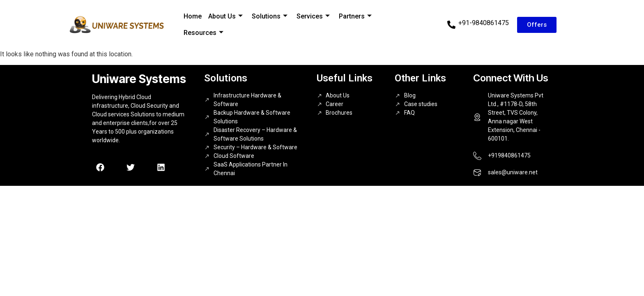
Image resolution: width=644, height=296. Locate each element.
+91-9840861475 (484, 23)
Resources (204, 33)
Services (313, 16)
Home (193, 16)
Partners (355, 16)
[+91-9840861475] (451, 25)
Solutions (270, 16)
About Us (225, 16)
